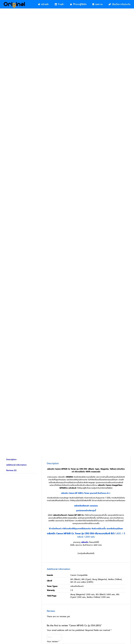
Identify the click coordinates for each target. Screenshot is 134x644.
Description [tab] (11, 460)
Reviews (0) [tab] (11, 470)
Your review (53, 642)
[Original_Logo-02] (14, 3)
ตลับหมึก (85, 542)
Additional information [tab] (16, 465)
